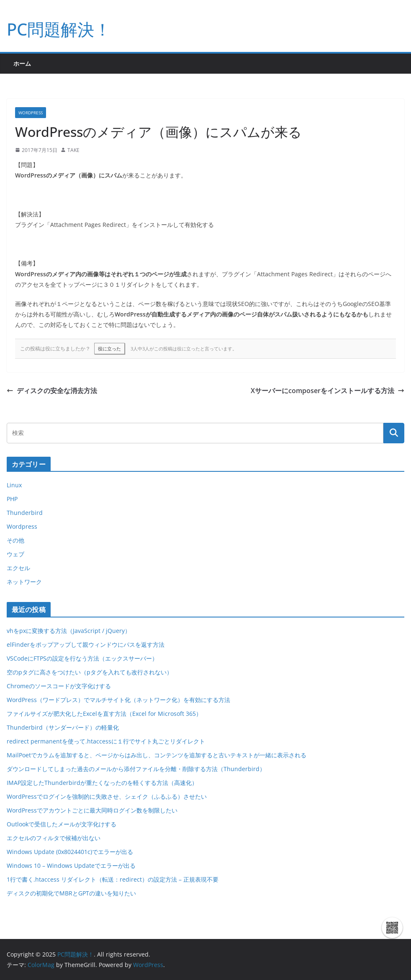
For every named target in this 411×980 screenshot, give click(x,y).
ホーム (22, 63)
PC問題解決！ (59, 29)
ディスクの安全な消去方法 (52, 391)
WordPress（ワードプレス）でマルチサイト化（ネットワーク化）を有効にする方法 (118, 700)
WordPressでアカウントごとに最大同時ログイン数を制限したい (92, 810)
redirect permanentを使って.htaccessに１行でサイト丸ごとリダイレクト (106, 741)
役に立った (109, 349)
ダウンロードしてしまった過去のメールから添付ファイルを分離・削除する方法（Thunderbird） (136, 769)
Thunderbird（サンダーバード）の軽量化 (63, 727)
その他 (15, 540)
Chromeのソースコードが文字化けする (59, 686)
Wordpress (31, 113)
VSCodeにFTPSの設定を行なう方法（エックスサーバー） (82, 658)
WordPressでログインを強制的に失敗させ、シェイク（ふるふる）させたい (107, 796)
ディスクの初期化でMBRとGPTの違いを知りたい (71, 893)
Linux (14, 485)
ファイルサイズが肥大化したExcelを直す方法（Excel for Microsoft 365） (104, 714)
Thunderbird (25, 513)
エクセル (18, 568)
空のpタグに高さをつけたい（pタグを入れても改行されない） (90, 672)
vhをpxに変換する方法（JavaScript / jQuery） (69, 631)
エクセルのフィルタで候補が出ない (54, 838)
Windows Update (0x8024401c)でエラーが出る (70, 852)
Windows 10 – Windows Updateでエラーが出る (71, 866)
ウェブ (15, 554)
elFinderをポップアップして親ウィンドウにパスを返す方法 (86, 644)
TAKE (73, 150)
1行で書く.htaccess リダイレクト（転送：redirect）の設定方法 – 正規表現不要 (113, 879)
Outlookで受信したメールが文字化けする (62, 824)
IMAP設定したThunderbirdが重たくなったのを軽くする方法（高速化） (102, 783)
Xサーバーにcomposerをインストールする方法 (328, 391)
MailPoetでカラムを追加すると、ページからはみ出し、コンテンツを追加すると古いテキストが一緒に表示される (157, 755)
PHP (12, 499)
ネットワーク (24, 582)
